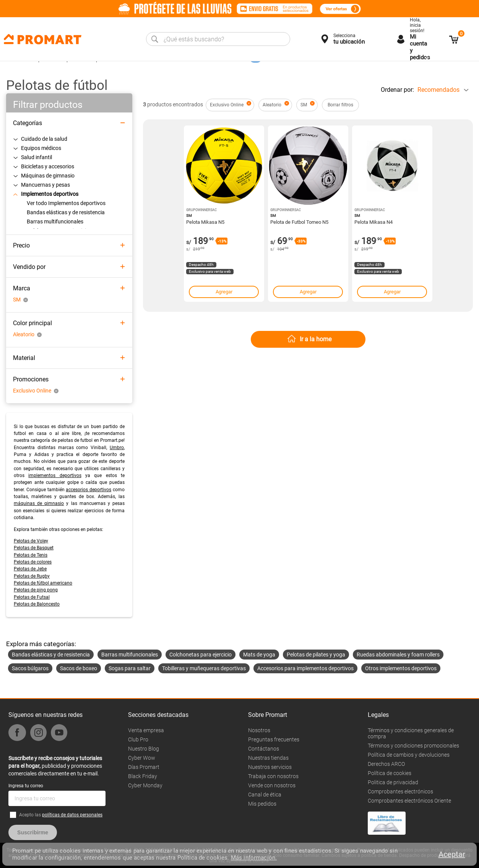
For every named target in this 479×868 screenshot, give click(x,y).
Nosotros (259, 730)
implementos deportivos (55, 476)
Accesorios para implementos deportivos (305, 668)
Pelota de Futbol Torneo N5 (299, 222)
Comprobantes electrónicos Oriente (409, 801)
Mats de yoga (259, 655)
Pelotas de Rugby (32, 576)
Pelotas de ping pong (36, 590)
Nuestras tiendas (268, 758)
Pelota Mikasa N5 (205, 222)
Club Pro (138, 739)
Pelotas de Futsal (32, 597)
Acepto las (61, 815)
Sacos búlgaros (30, 668)
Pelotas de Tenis (31, 555)
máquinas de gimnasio (39, 503)
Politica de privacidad (393, 782)
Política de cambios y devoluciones (409, 755)
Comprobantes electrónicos (400, 791)
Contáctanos (264, 749)
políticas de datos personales (72, 815)
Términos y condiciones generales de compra (411, 733)
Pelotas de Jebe (30, 569)
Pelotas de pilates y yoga (316, 655)
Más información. (254, 858)
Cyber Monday (145, 785)
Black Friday (143, 776)
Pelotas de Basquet (34, 548)
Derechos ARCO (386, 764)
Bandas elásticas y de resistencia (51, 655)
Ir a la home (316, 339)
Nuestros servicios (270, 767)
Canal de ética (265, 795)
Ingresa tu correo (26, 786)
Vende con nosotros (272, 785)
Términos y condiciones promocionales (413, 746)
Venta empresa (146, 730)
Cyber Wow (142, 758)
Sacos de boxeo (79, 668)
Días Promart (144, 767)
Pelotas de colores (33, 562)
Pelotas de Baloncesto (37, 604)
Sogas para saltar (130, 668)
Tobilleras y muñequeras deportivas (204, 668)
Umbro (117, 448)
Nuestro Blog (144, 749)
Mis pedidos (262, 804)
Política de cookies (390, 773)
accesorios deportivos (88, 490)
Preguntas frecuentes (274, 739)
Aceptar (452, 854)
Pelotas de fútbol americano (43, 583)
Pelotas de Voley (31, 541)
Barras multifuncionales (130, 655)
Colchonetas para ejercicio (201, 655)
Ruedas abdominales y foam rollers (398, 655)
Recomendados (438, 90)
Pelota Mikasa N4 (373, 222)
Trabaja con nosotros (273, 776)
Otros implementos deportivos (401, 668)
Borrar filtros (340, 105)
